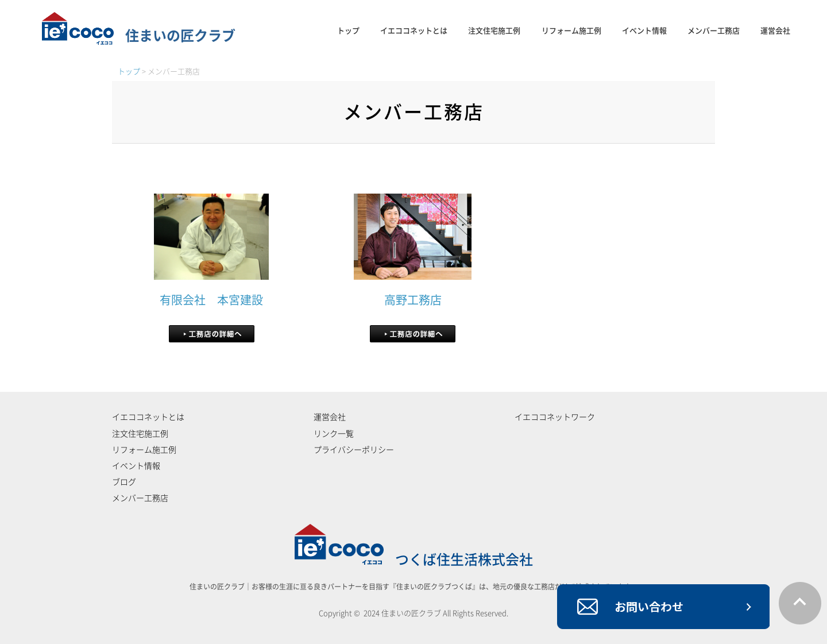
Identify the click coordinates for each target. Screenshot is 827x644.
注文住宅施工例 (494, 31)
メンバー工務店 (714, 31)
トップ (348, 31)
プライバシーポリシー (354, 450)
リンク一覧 (334, 434)
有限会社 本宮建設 (211, 300)
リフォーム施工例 (571, 31)
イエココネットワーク (555, 417)
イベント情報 (644, 31)
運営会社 (775, 31)
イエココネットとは (414, 31)
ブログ (124, 482)
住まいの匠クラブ (139, 36)
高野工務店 (413, 300)
